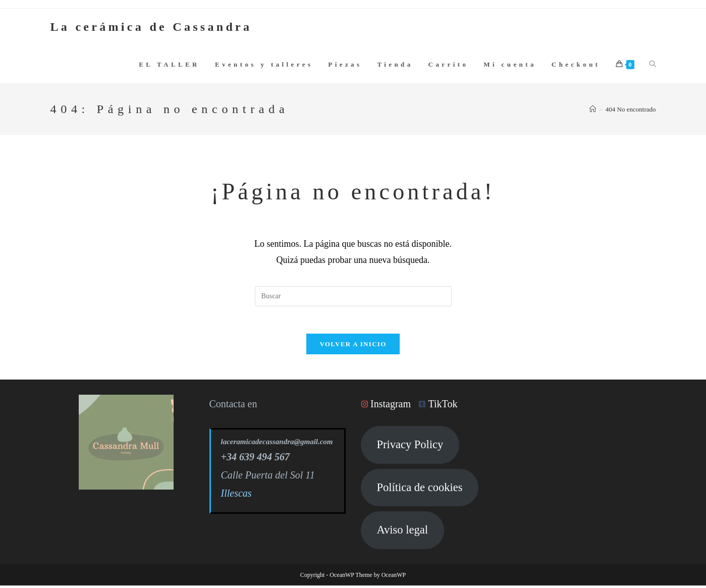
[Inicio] (593, 109)
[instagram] (388, 407)
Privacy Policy (410, 447)
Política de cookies (419, 490)
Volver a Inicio (353, 347)
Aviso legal (402, 533)
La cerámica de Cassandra (151, 27)
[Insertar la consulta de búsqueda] (353, 296)
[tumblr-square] (440, 407)
